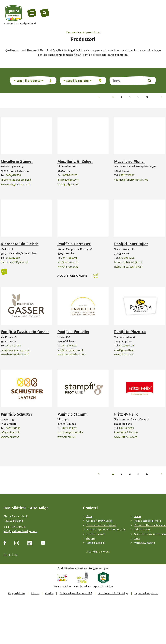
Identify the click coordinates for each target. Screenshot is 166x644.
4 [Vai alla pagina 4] (138, 97)
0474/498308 (13, 175)
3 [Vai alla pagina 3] (130, 97)
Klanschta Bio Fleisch (20, 244)
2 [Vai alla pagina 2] (121, 97)
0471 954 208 (127, 258)
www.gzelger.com (68, 184)
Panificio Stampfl (73, 414)
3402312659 (13, 258)
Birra (89, 516)
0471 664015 (127, 346)
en (15, 555)
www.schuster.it (10, 437)
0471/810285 (70, 175)
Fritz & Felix (126, 414)
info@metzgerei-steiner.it (16, 180)
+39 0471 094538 (16, 527)
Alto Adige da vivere (98, 552)
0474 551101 (70, 258)
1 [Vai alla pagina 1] (113, 97)
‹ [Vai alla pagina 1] (99, 97)
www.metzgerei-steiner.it (16, 184)
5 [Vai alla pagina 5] (147, 97)
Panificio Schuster (16, 414)
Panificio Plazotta (130, 332)
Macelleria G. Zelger (75, 161)
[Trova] (45, 13)
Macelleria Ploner (130, 161)
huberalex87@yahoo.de (15, 262)
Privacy (35, 594)
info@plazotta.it (124, 350)
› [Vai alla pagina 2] (161, 97)
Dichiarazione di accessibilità (76, 594)
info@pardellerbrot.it (70, 350)
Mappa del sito (16, 594)
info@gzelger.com (68, 180)
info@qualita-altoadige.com (20, 531)
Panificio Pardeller (73, 332)
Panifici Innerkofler (131, 244)
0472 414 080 (13, 346)
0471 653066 (127, 428)
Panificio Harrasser (74, 244)
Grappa (91, 539)
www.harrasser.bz (68, 267)
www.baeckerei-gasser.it (15, 355)
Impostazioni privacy (146, 594)
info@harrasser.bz (68, 262)
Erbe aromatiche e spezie (101, 525)
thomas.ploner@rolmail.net (131, 180)
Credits (49, 594)
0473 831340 (13, 428)
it (10, 555)
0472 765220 (70, 346)
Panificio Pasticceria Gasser (25, 332)
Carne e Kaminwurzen (99, 521)
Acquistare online (73, 276)
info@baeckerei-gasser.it (15, 350)
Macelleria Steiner (17, 161)
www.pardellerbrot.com (72, 355)
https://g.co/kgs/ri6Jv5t (128, 267)
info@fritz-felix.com (126, 433)
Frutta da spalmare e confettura (106, 530)
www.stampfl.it (67, 437)
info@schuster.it (10, 433)
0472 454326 (70, 428)
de (5, 555)
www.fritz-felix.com (126, 437)
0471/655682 (127, 175)
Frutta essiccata (96, 534)
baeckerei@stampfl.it (70, 433)
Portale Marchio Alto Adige (113, 594)
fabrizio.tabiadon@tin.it (128, 262)
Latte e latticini (95, 543)
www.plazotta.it (124, 355)
